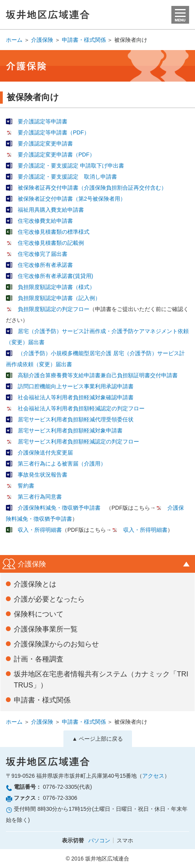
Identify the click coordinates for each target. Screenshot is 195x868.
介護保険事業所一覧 (46, 629)
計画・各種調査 (39, 659)
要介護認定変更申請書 (45, 143)
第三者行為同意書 (40, 497)
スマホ (125, 840)
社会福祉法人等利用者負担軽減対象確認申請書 (76, 397)
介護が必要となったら (49, 599)
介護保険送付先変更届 (45, 453)
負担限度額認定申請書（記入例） (59, 298)
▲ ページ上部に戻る (98, 739)
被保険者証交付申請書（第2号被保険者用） (72, 199)
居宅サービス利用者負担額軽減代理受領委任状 (76, 419)
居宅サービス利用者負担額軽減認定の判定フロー (78, 441)
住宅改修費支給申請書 (45, 221)
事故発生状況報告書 (43, 475)
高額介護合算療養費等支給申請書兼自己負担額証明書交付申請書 (98, 375)
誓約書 (26, 486)
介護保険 (42, 40)
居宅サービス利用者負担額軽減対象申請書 (70, 430)
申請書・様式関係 (84, 40)
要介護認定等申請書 (43, 121)
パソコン (99, 840)
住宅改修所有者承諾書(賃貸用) (55, 276)
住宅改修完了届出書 (43, 254)
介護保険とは (35, 584)
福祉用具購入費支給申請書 (51, 210)
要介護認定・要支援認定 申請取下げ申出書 (71, 166)
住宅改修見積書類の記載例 (51, 243)
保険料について (39, 614)
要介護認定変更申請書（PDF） (56, 155)
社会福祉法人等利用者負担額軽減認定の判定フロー (81, 408)
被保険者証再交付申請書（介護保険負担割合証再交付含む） (92, 188)
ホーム (14, 40)
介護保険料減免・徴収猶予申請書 (59, 508)
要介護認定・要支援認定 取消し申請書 (67, 177)
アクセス (153, 776)
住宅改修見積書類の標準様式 (54, 232)
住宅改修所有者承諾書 (45, 265)
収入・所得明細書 (40, 530)
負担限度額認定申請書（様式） (56, 287)
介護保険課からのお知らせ (56, 644)
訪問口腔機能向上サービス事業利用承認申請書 (76, 386)
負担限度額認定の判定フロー (54, 309)
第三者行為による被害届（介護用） (62, 464)
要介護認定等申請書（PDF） (54, 132)
